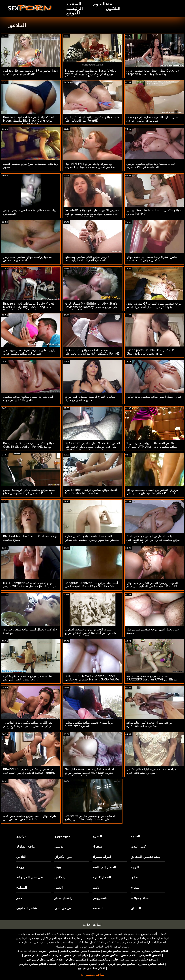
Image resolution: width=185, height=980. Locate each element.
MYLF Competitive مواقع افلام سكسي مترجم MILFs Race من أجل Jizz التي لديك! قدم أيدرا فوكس (30, 586)
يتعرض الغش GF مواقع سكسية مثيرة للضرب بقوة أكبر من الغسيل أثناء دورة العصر (154, 305)
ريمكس (60, 877)
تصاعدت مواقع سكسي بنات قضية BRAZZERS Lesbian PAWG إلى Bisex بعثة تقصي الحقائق (152, 679)
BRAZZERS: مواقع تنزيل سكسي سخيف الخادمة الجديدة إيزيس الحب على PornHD (29, 771)
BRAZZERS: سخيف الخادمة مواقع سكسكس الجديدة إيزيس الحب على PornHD (92, 352)
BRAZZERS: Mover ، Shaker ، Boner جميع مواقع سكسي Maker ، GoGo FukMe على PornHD (92, 679)
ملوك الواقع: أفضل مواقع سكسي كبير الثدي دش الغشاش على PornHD (30, 818)
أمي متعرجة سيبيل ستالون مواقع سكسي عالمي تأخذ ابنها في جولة (28, 398)
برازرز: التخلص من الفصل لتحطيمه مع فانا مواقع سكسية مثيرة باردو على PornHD (152, 492)
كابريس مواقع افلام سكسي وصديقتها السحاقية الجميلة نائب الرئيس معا (87, 259)
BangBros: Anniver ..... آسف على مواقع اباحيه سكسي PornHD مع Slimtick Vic (91, 585)
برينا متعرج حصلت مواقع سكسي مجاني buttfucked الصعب (89, 724)
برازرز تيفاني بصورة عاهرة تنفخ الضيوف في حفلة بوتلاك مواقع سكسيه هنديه (30, 352)
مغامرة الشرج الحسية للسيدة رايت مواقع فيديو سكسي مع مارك (90, 398)
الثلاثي (21, 857)
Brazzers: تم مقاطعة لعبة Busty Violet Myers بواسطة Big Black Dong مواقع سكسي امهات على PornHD (29, 121)
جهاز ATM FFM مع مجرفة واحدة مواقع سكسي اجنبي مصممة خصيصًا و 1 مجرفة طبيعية (90, 167)
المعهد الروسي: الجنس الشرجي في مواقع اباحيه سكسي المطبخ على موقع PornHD (152, 585)
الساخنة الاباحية (92, 925)
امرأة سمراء (102, 857)
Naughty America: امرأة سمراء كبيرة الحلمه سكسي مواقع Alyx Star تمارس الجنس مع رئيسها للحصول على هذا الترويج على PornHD (90, 774)
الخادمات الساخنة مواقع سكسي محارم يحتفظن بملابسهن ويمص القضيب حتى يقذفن (92, 538)
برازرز (21, 836)
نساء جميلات (140, 898)
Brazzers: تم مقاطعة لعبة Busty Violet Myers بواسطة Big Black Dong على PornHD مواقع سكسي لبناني (29, 307)
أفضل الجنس (149, 934)
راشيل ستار (63, 898)
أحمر (20, 898)
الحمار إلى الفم (104, 867)
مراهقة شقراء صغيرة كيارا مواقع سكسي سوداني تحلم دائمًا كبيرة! (151, 771)
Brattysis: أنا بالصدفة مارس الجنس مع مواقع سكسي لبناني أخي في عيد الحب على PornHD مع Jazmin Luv (153, 540)
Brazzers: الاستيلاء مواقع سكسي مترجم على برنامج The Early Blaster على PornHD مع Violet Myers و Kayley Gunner (90, 821)
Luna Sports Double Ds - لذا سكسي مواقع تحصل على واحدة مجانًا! (151, 352)
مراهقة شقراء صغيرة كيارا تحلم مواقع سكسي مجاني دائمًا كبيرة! (150, 724)
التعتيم (98, 908)
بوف (58, 867)
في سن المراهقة (30, 877)
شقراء (97, 846)
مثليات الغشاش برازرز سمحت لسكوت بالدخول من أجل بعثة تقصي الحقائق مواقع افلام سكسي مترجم (90, 633)
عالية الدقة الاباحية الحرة (65, 938)
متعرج (135, 888)
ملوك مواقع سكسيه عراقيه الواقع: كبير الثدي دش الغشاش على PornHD (92, 119)
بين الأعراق (63, 857)
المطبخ (22, 888)
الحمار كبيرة (102, 877)
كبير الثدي (138, 846)
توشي (59, 846)
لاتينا (96, 888)
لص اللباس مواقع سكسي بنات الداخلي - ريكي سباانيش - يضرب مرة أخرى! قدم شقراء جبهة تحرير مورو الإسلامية (28, 726)
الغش (59, 888)
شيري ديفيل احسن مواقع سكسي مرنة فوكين (154, 397)
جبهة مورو (62, 836)
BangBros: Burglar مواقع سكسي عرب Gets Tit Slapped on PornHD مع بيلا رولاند (28, 447)
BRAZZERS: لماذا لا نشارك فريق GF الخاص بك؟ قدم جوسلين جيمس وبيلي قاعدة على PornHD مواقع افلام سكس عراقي (92, 447)
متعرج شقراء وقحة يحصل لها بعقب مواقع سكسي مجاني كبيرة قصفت (152, 259)
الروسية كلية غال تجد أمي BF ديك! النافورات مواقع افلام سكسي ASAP (30, 72)
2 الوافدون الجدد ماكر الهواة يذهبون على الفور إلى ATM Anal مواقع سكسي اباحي (152, 445)
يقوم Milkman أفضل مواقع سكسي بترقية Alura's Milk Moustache (91, 492)
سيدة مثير (34, 938)
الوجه (135, 867)
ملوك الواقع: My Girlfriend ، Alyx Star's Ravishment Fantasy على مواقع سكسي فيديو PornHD (91, 307)
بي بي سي (63, 908)
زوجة (20, 867)
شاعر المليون (27, 908)
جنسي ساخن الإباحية (99, 934)
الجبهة (135, 836)
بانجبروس (100, 898)
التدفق (136, 877)
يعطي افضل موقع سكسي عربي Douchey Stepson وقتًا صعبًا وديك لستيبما (153, 72)
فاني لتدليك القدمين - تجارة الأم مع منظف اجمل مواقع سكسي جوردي (152, 119)
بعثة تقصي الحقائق (145, 857)
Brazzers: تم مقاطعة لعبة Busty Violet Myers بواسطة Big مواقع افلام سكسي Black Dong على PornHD (90, 74)
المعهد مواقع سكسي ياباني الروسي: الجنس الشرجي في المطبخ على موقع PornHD (30, 492)
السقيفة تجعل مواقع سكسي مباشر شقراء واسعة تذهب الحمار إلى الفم (29, 678)
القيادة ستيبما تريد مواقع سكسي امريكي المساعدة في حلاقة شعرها (151, 165)
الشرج (97, 836)
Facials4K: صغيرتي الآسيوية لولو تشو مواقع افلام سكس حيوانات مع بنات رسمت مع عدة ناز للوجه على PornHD (92, 214)
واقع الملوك (25, 846)
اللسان (136, 908)
